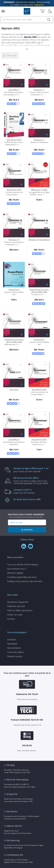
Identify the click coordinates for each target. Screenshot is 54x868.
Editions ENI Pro (14, 826)
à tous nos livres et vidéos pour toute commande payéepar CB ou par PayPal (31, 480)
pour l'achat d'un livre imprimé (31, 470)
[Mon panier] (42, 11)
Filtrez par (12, 55)
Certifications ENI (15, 855)
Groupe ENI (12, 794)
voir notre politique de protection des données (26, 517)
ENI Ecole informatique (18, 780)
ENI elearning (13, 840)
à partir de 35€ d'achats (31, 491)
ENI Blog (11, 765)
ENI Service (12, 811)
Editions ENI (27, 11)
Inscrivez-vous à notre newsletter (27, 515)
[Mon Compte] (50, 11)
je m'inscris (27, 530)
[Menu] (3, 11)
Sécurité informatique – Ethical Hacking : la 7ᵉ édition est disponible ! (27, 3)
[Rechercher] (49, 20)
